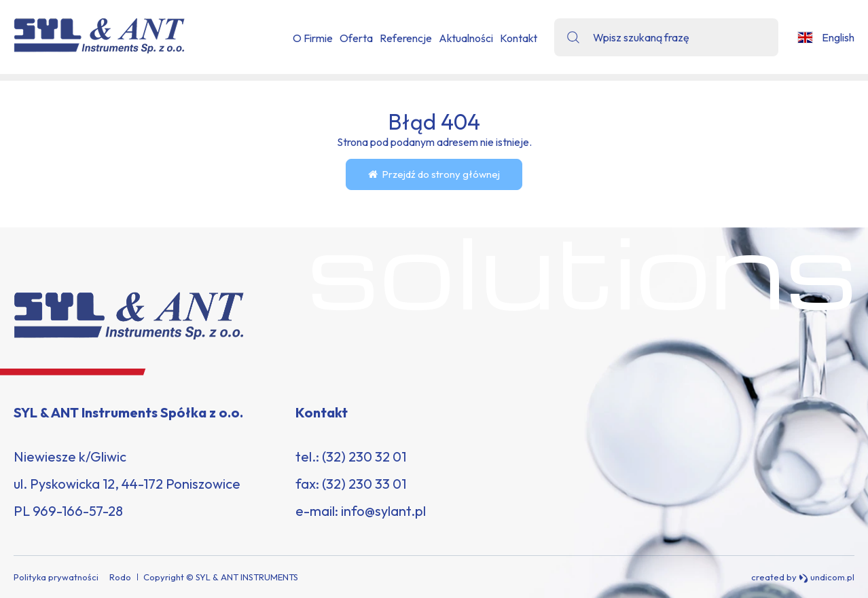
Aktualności (466, 38)
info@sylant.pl (383, 511)
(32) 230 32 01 (364, 456)
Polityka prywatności (56, 577)
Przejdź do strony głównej (434, 174)
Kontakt (519, 38)
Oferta (356, 38)
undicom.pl (827, 577)
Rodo (120, 577)
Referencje (406, 38)
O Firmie (313, 38)
